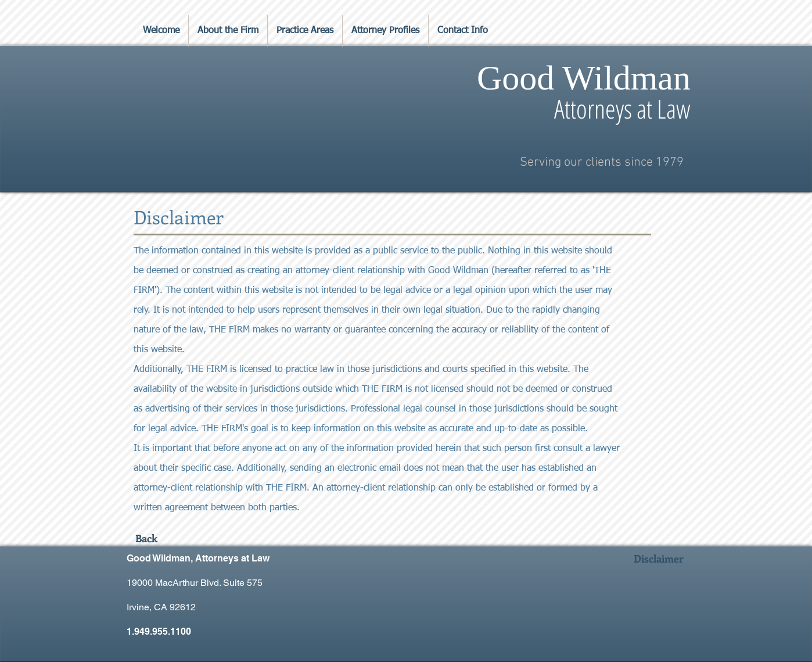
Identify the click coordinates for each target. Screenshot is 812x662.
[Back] (146, 538)
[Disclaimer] (658, 559)
